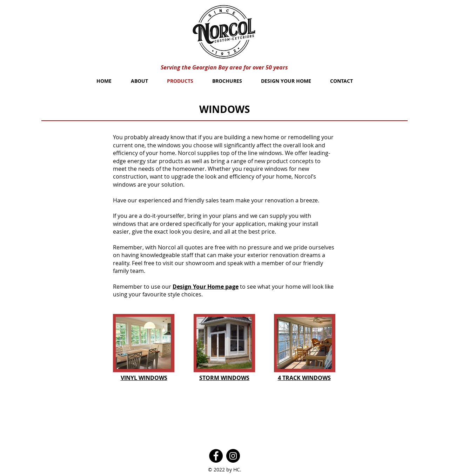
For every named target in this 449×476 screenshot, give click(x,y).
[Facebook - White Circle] (370, 456)
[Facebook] (216, 456)
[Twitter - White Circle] (383, 456)
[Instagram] (233, 456)
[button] (143, 343)
